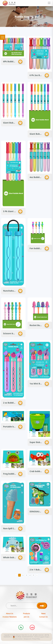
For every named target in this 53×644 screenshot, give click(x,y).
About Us (10, 613)
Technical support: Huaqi (41, 637)
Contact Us (43, 617)
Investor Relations (10, 617)
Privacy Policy (36, 639)
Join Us (27, 617)
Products (26, 613)
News (43, 613)
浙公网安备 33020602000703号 (23, 637)
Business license (18, 639)
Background (27, 639)
